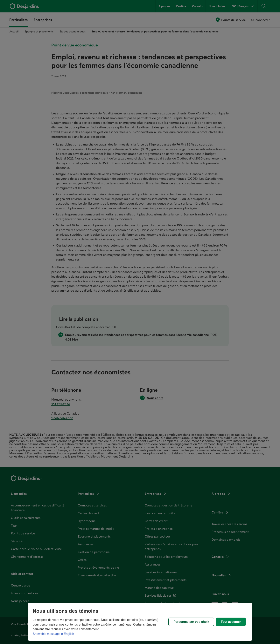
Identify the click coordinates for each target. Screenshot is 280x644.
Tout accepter (231, 622)
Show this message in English (53, 634)
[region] (140, 622)
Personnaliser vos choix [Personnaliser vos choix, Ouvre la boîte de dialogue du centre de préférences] (191, 622)
